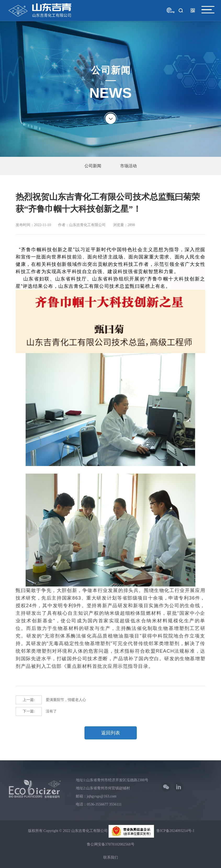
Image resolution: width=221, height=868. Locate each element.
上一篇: (29, 700)
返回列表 (111, 733)
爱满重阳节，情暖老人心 (51, 700)
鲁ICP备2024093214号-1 (175, 831)
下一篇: (29, 711)
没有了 (36, 711)
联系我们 (111, 857)
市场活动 (128, 166)
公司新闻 (93, 166)
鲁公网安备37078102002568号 (111, 844)
